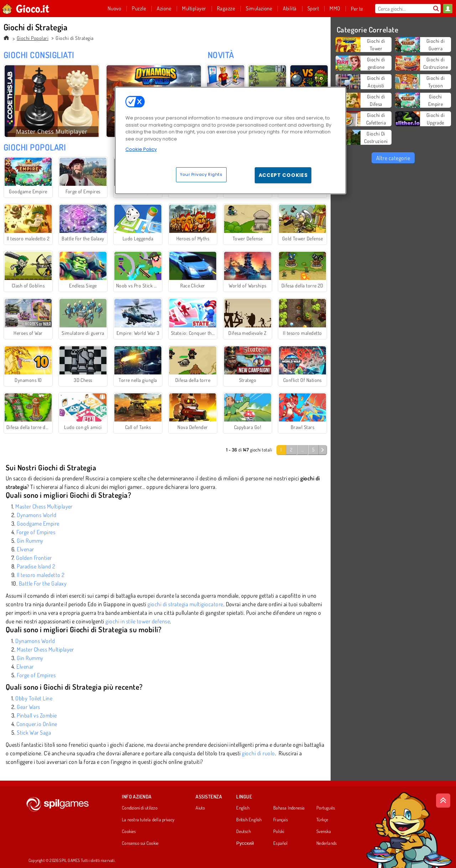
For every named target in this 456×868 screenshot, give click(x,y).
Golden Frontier (34, 558)
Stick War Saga (34, 732)
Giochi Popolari (33, 38)
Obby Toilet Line (34, 698)
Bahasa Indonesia (289, 808)
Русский (245, 843)
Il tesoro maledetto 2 (41, 575)
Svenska (324, 832)
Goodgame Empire (38, 524)
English (243, 808)
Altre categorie (393, 158)
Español (281, 843)
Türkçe (322, 820)
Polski (279, 832)
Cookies (129, 832)
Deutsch (243, 832)
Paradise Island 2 (36, 566)
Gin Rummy (30, 541)
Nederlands (327, 843)
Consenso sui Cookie (140, 843)
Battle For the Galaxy (43, 583)
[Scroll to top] (443, 801)
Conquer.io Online (37, 724)
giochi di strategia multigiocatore (185, 604)
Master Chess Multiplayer (44, 506)
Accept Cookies (283, 175)
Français (281, 820)
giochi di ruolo (258, 753)
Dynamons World (37, 515)
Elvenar (25, 549)
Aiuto (200, 808)
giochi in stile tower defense (138, 621)
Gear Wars (28, 707)
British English (249, 820)
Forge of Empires (36, 532)
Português (326, 808)
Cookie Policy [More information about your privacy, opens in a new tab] (141, 149)
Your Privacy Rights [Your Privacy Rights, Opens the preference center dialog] (201, 174)
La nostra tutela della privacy (148, 820)
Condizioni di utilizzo (140, 808)
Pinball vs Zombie (37, 715)
